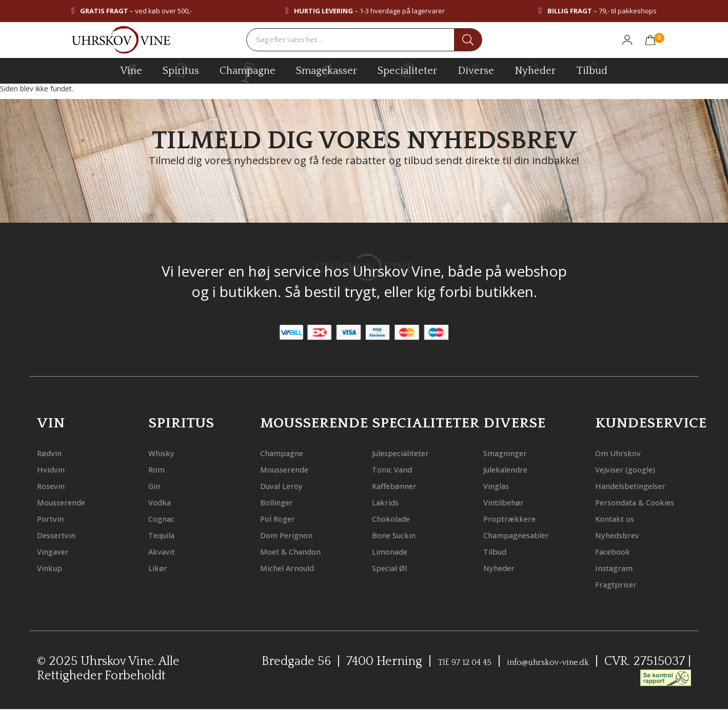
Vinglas (501, 485)
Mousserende (71, 502)
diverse (476, 70)
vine (131, 70)
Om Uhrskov (626, 452)
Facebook (619, 567)
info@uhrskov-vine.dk (619, 678)
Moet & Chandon (302, 551)
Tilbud (592, 69)
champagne (248, 73)
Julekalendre (515, 469)
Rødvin (54, 452)
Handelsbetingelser (644, 485)
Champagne (291, 452)
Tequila (167, 534)
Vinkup (54, 567)
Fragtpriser (624, 600)
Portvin (55, 518)
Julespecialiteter (413, 452)
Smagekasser (327, 70)
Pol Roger (283, 518)
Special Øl (396, 567)
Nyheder (535, 69)
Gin (157, 485)
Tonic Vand (400, 469)
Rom (160, 469)
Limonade (397, 551)
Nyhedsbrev (625, 551)
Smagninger (514, 452)
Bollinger (283, 502)
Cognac (167, 518)
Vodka (164, 502)
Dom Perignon (296, 534)
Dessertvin (63, 534)
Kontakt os (622, 534)
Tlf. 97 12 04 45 (504, 678)
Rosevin (56, 485)
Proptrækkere (518, 518)
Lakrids (390, 502)
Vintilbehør (511, 502)
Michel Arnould (298, 567)
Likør (161, 567)
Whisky (166, 452)
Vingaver (59, 551)
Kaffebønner (403, 485)
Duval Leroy (289, 485)
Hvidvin (56, 469)
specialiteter (407, 70)
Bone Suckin (402, 534)
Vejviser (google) (635, 469)
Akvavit (166, 551)
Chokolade (398, 518)
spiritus (181, 70)
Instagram (622, 584)
